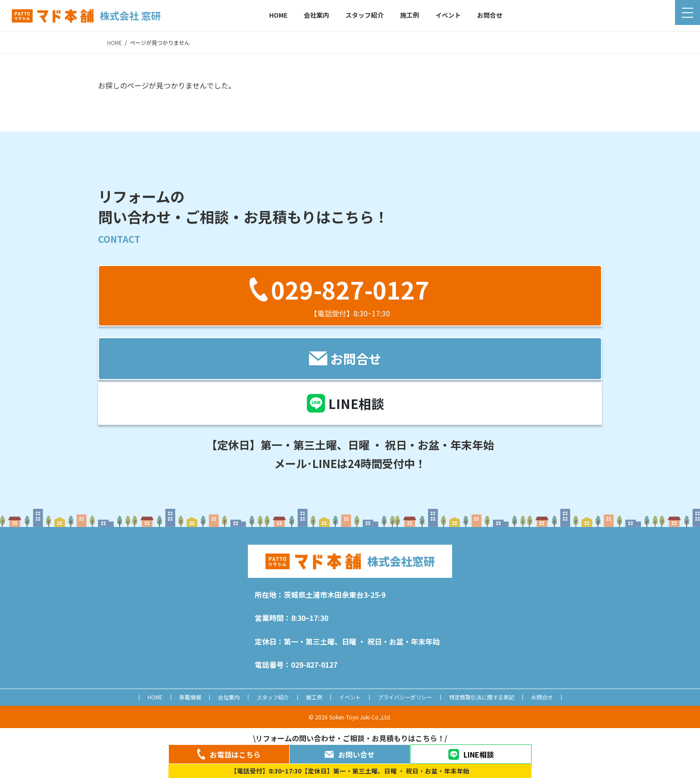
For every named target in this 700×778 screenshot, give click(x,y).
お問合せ (542, 697)
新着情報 (190, 697)
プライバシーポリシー (405, 697)
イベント (350, 697)
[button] (350, 296)
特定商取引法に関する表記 (482, 697)
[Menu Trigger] (688, 12)
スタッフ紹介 (273, 697)
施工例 (314, 697)
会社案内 (229, 697)
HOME (155, 697)
